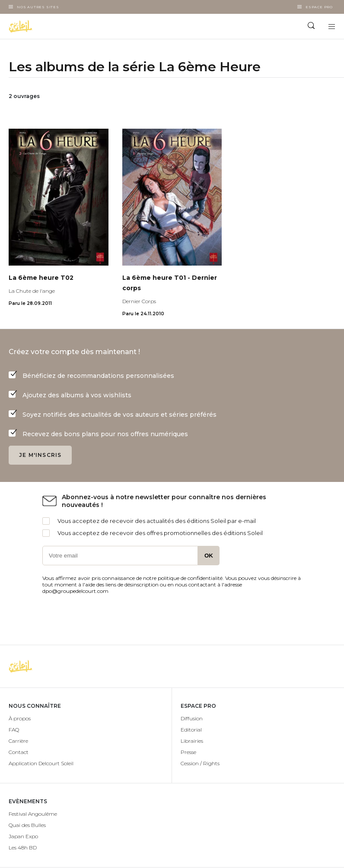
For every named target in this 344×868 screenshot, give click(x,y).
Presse (188, 752)
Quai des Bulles (27, 825)
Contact (19, 752)
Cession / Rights (200, 763)
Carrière (18, 741)
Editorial (191, 730)
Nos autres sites (38, 7)
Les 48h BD (23, 847)
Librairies (192, 741)
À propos (20, 718)
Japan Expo (23, 836)
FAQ (14, 730)
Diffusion (192, 718)
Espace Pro (319, 7)
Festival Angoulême (33, 814)
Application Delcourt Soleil (41, 763)
